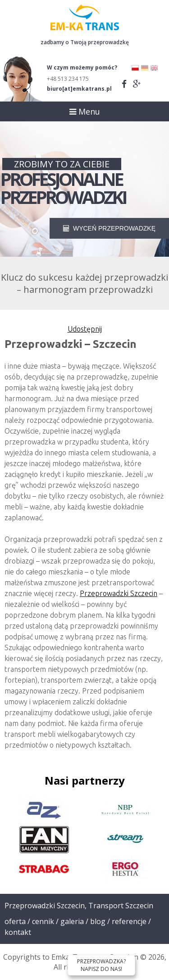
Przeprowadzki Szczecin (119, 593)
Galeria (72, 921)
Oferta (15, 921)
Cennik (43, 921)
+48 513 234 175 (68, 79)
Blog (98, 921)
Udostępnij (85, 329)
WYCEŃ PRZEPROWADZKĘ (109, 228)
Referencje (129, 921)
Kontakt (18, 932)
